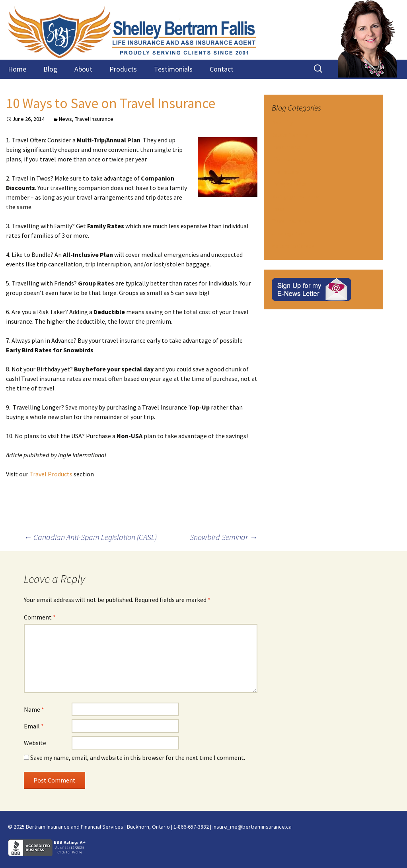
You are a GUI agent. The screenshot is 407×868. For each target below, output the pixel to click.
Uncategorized (289, 233)
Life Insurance (288, 159)
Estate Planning (290, 135)
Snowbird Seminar (224, 537)
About (83, 69)
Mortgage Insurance (296, 196)
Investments (287, 147)
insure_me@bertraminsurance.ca (252, 827)
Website (35, 743)
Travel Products (52, 474)
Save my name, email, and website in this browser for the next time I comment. (138, 757)
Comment (40, 617)
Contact (222, 69)
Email (34, 726)
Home (17, 69)
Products (123, 69)
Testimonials (173, 69)
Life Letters (285, 172)
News (65, 119)
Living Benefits (289, 184)
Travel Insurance (94, 119)
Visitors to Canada (293, 246)
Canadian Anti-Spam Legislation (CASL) (90, 537)
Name (34, 709)
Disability (282, 122)
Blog (50, 69)
